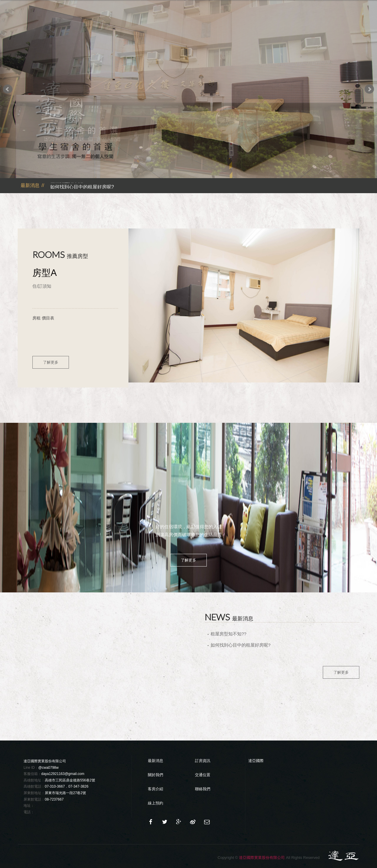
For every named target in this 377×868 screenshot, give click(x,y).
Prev (8, 89)
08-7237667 (54, 799)
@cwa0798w (48, 768)
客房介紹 (156, 789)
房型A (45, 273)
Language (303, 9)
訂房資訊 (203, 761)
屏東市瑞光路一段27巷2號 (65, 793)
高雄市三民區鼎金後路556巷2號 (70, 780)
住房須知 (268, 25)
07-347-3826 (78, 786)
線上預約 (156, 803)
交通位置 (305, 25)
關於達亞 (195, 25)
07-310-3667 (55, 786)
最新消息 (158, 25)
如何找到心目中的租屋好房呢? (82, 188)
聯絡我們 (341, 25)
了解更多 (51, 362)
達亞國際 (256, 761)
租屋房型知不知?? (69, 182)
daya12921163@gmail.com (63, 774)
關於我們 (156, 775)
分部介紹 (232, 25)
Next (369, 89)
